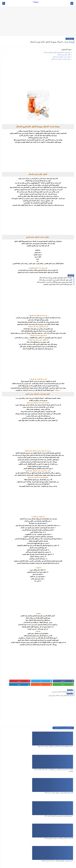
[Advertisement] (38, 21)
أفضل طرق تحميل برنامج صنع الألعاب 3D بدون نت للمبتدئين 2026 (54, 282)
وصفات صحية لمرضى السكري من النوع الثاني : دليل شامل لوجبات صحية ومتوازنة (38, 741)
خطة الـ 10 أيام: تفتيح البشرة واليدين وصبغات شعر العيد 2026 (56, 278)
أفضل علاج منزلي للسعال (64, 55)
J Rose (36, 2)
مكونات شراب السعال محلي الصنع (62, 57)
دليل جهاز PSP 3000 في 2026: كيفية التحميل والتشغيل (58, 284)
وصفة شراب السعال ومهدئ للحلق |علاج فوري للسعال (57, 52)
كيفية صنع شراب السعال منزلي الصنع (61, 59)
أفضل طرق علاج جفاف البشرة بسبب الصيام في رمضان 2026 (56, 280)
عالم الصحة (70, 39)
